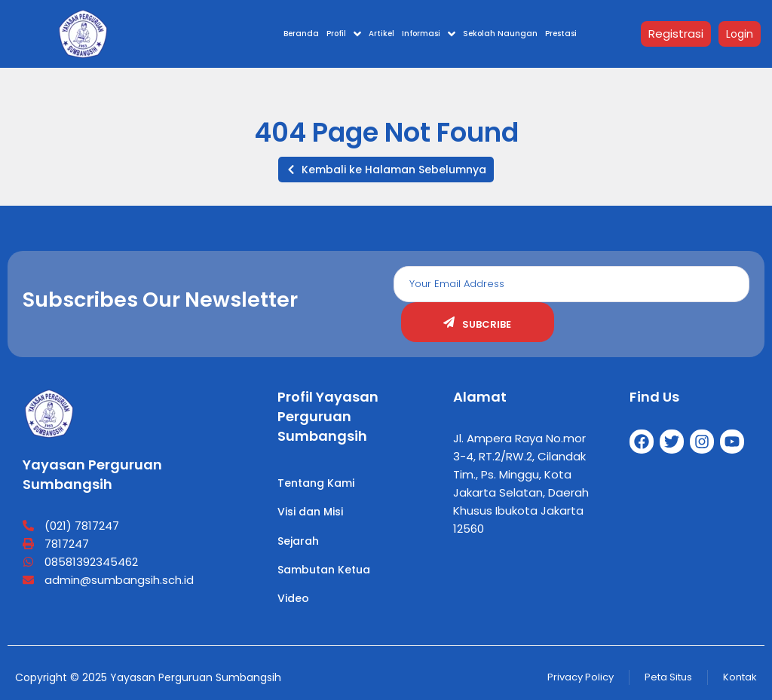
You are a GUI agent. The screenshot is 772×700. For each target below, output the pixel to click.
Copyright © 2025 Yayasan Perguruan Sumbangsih (148, 677)
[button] (386, 170)
